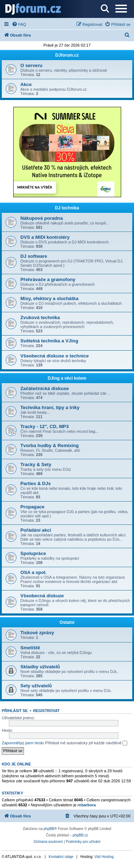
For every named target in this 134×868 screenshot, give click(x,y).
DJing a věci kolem (67, 378)
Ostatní (67, 622)
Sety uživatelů (36, 686)
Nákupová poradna (42, 218)
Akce (26, 84)
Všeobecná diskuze (42, 596)
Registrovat (46, 711)
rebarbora (87, 805)
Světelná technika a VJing (49, 341)
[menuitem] (19, 24)
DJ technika (67, 208)
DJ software (34, 256)
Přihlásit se (15, 711)
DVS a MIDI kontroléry (45, 237)
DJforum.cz (67, 55)
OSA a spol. (34, 572)
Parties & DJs (36, 483)
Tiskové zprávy (37, 633)
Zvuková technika (40, 317)
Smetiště (30, 648)
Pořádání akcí (36, 530)
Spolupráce (33, 553)
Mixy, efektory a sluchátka (49, 298)
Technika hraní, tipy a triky (50, 407)
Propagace (32, 507)
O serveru (31, 65)
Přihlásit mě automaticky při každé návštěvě (86, 743)
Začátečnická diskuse (45, 388)
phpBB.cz (80, 835)
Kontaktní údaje (61, 857)
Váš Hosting (104, 857)
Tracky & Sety (36, 464)
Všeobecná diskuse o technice (54, 356)
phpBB (49, 829)
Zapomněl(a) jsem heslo (23, 743)
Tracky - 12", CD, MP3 (44, 426)
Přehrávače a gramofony (48, 279)
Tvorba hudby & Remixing (49, 445)
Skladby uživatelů (40, 667)
